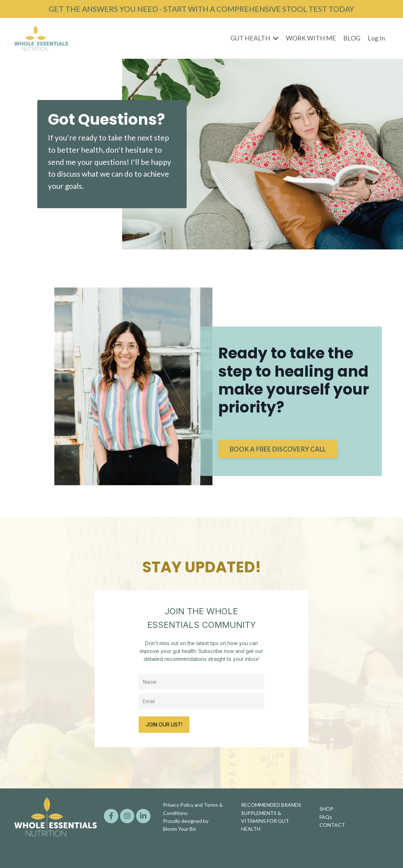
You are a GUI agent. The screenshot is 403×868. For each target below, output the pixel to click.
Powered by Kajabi (368, 850)
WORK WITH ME (311, 38)
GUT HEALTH (255, 38)
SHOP (327, 809)
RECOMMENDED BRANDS (271, 805)
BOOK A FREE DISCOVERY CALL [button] (278, 449)
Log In (376, 38)
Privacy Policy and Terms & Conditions (193, 809)
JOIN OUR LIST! (164, 724)
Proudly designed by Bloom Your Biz (186, 825)
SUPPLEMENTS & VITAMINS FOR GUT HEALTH (265, 821)
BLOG (352, 38)
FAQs (326, 817)
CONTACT (332, 825)
